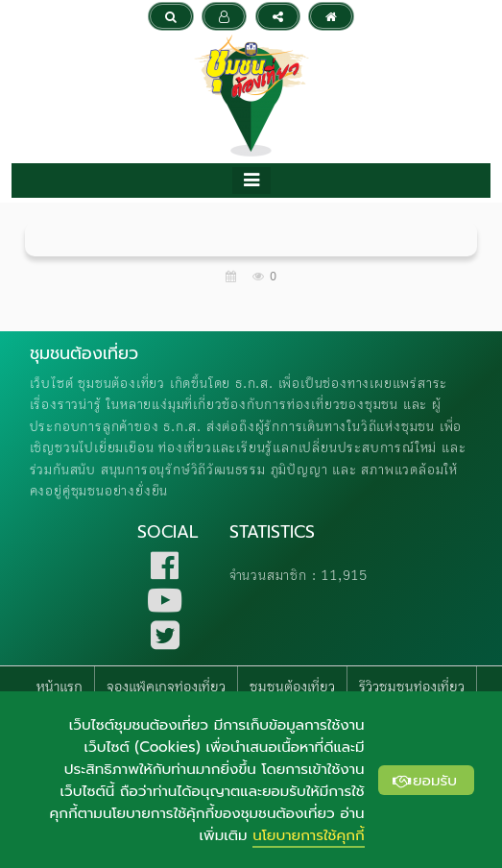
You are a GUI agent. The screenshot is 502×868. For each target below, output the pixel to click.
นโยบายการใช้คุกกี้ (308, 835)
